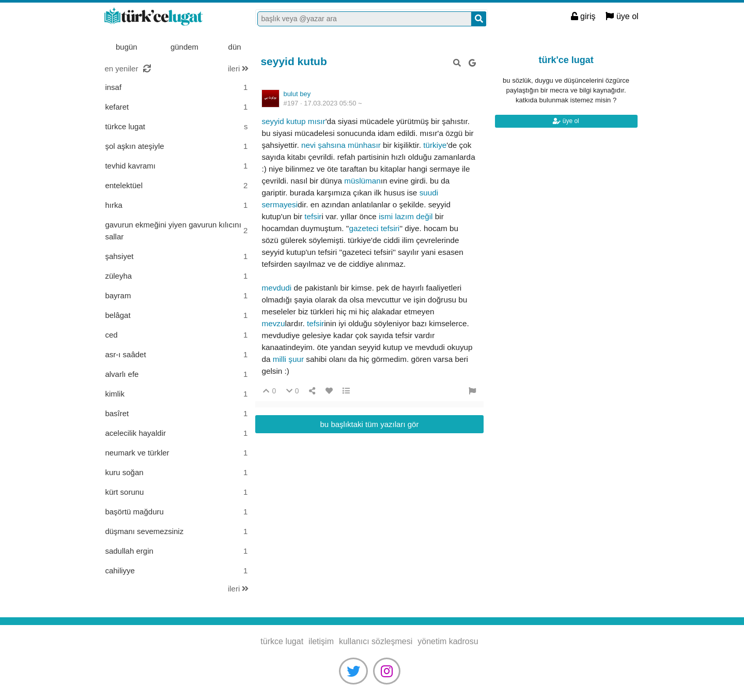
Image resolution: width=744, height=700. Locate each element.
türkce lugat (167, 17)
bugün (127, 47)
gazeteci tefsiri (375, 228)
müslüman (362, 181)
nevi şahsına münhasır (341, 145)
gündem (184, 47)
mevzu (273, 323)
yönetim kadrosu (448, 641)
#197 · (322, 103)
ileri (238, 69)
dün (235, 47)
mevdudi (277, 288)
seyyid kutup (283, 121)
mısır (317, 121)
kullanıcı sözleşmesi (376, 641)
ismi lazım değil (406, 216)
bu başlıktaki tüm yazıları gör (370, 424)
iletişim (321, 641)
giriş (583, 16)
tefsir (313, 216)
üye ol (622, 16)
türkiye (435, 145)
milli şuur (288, 359)
